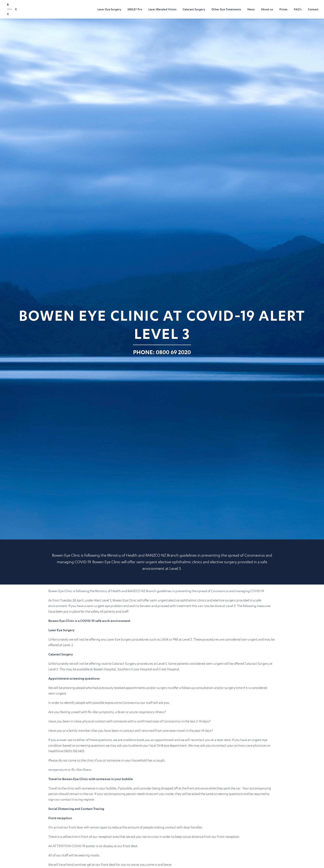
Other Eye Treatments (226, 9)
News (251, 9)
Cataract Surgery (194, 9)
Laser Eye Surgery (109, 9)
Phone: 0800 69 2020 (162, 352)
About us (267, 9)
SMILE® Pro (135, 9)
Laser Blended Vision (162, 9)
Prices (283, 9)
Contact (313, 9)
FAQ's (298, 9)
